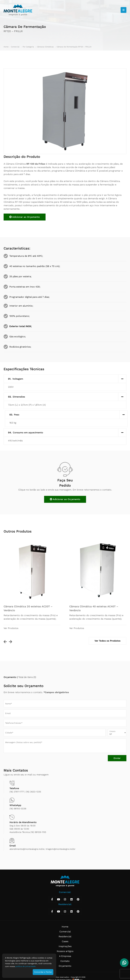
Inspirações (65, 946)
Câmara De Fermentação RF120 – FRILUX (74, 47)
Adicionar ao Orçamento (25, 217)
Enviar (117, 758)
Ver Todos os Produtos (108, 641)
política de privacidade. (26, 966)
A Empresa (65, 956)
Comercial (15, 47)
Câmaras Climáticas (46, 47)
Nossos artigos (65, 951)
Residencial (65, 936)
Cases (65, 941)
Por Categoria (29, 47)
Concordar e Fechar (43, 972)
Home (6, 47)
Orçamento (65, 966)
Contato (65, 961)
